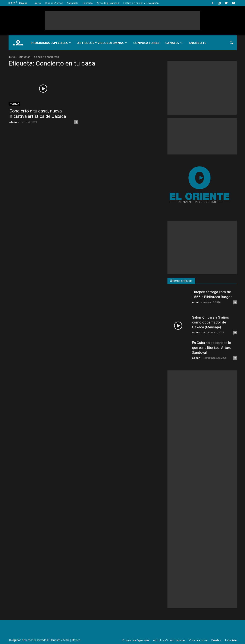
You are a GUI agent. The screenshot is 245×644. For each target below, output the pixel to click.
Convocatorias (146, 43)
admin (13, 122)
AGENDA (14, 104)
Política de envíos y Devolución (141, 3)
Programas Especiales (51, 43)
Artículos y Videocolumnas (102, 43)
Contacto (88, 3)
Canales (174, 43)
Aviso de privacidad (108, 3)
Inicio (38, 3)
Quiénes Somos (54, 3)
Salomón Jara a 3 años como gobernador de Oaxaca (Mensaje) (211, 322)
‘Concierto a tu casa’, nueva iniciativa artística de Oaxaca (37, 114)
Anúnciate (73, 3)
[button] (232, 43)
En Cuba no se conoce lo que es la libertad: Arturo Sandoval (212, 348)
